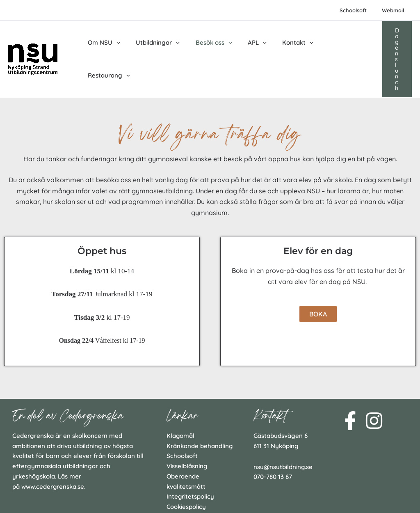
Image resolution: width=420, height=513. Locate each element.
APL (245, 43)
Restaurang (332, 43)
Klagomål (181, 403)
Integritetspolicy (191, 464)
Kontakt (283, 43)
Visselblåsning (187, 434)
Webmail (395, 10)
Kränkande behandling (200, 413)
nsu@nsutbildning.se (283, 434)
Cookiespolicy (186, 474)
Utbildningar (153, 43)
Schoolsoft (360, 10)
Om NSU (102, 43)
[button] (394, 43)
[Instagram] (374, 388)
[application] (115, 43)
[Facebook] (350, 388)
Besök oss (205, 43)
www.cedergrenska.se (53, 454)
